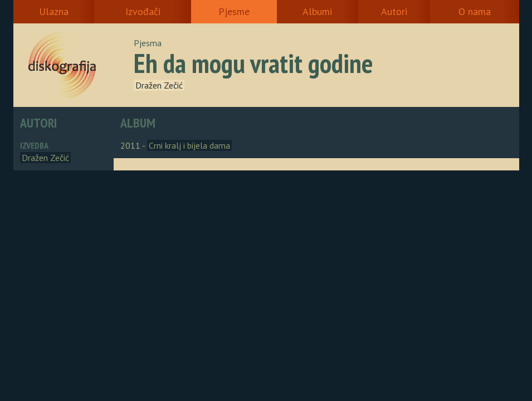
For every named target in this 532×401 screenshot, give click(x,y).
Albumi (317, 11)
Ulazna (54, 11)
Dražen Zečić (159, 85)
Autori (394, 11)
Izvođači (143, 11)
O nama (475, 11)
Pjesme (234, 11)
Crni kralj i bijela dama (189, 145)
